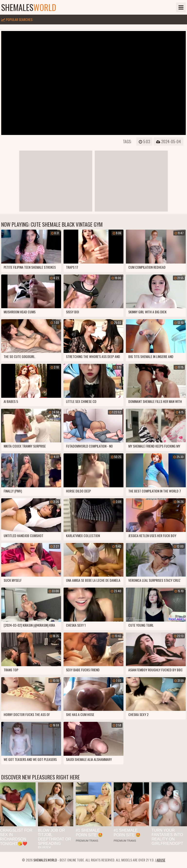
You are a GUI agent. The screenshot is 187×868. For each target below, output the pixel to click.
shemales (29, 7)
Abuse (161, 860)
